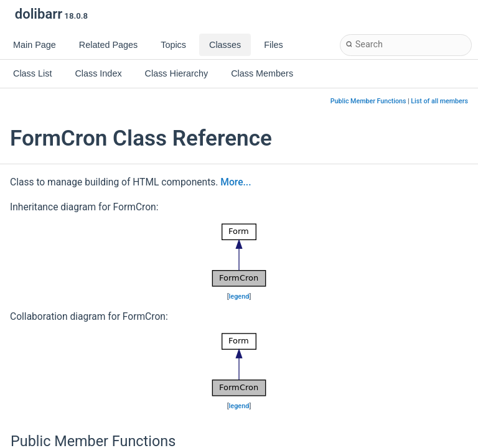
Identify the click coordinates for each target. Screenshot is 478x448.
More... (236, 182)
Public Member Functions (368, 101)
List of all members (439, 101)
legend (239, 296)
